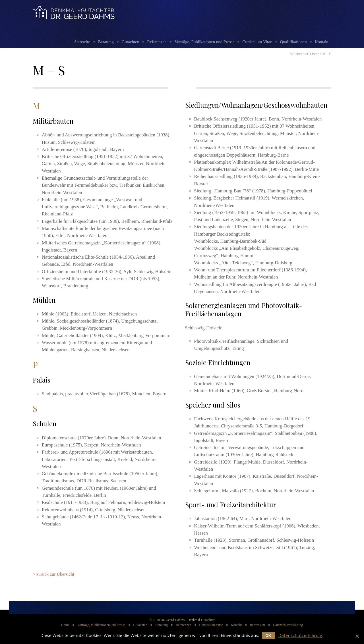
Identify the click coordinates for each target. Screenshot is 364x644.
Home (315, 54)
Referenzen (157, 42)
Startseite (82, 42)
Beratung (106, 42)
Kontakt (322, 42)
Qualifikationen (293, 42)
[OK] (357, 636)
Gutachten (131, 42)
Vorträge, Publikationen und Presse (205, 42)
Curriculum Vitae (257, 42)
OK (268, 636)
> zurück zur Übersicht (53, 574)
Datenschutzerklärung (288, 625)
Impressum (258, 625)
